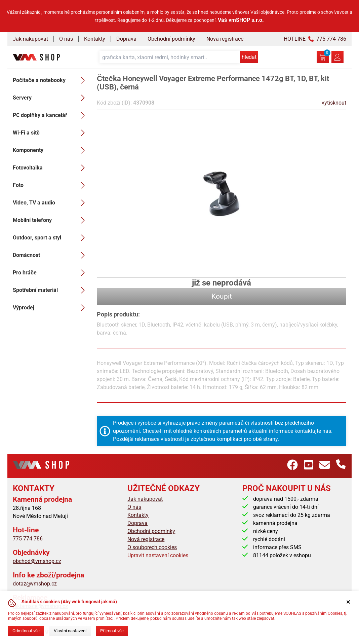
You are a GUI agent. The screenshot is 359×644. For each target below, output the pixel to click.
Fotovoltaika (51, 168)
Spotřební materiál (51, 290)
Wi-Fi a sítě (51, 133)
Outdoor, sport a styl (51, 238)
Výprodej (51, 308)
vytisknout (334, 103)
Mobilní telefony (51, 220)
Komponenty (51, 150)
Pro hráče (51, 273)
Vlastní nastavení (70, 631)
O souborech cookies (152, 547)
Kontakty (95, 39)
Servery (51, 98)
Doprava (126, 39)
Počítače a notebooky (51, 80)
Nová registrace (225, 39)
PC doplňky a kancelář (51, 115)
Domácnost (51, 255)
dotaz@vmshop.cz (35, 584)
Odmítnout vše (26, 631)
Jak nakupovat (30, 39)
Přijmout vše (112, 631)
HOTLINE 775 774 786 (315, 39)
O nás (66, 39)
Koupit (222, 296)
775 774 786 (28, 539)
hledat (249, 57)
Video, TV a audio (51, 203)
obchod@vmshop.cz (37, 561)
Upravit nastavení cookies (158, 555)
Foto (51, 185)
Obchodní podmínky (171, 39)
